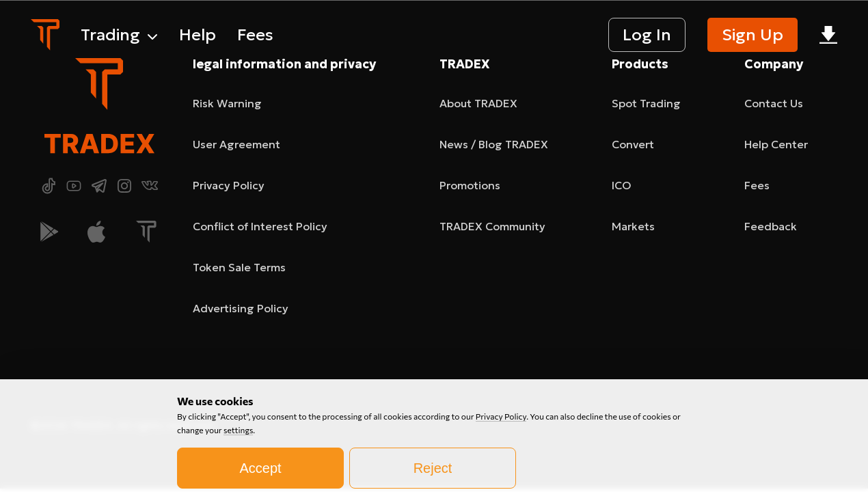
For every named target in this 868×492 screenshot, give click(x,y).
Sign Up (752, 35)
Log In (647, 35)
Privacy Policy (501, 467)
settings (238, 480)
